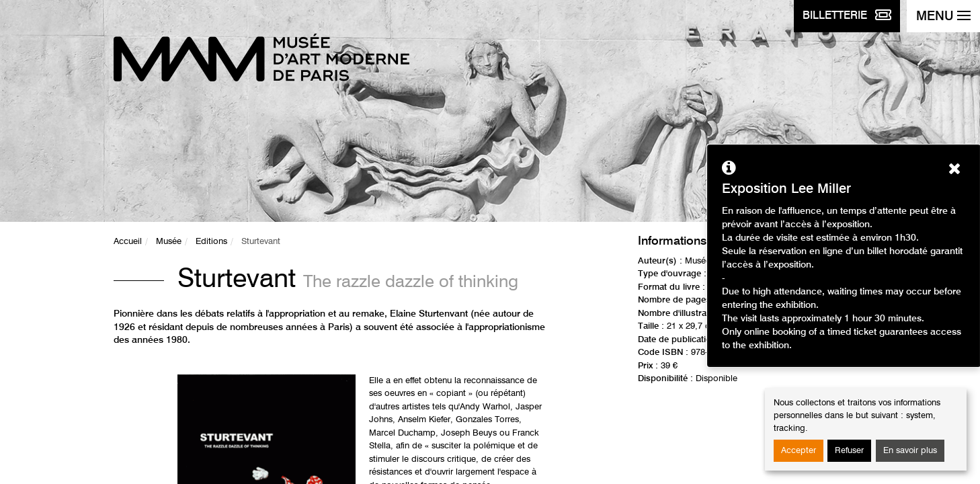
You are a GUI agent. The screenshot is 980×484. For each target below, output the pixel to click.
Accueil (128, 242)
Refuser (849, 451)
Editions (211, 242)
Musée (169, 242)
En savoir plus (910, 451)
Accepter (799, 451)
